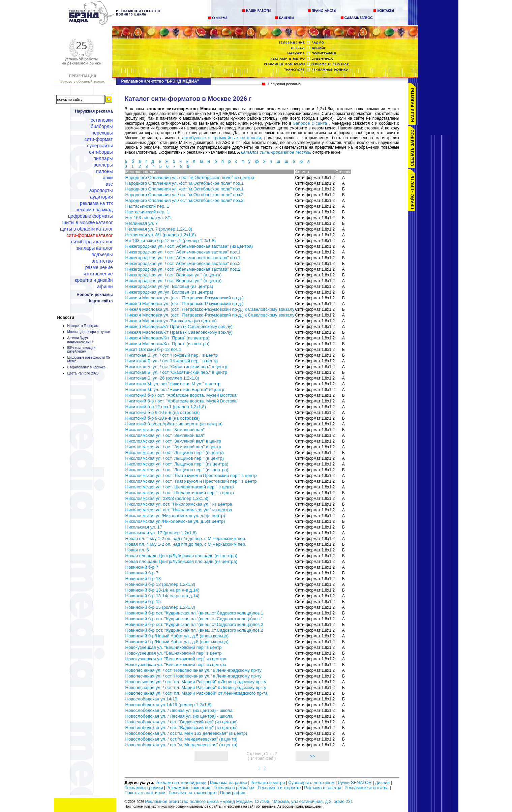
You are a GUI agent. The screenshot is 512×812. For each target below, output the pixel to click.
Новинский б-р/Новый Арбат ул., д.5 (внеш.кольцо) (177, 636)
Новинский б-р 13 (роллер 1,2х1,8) (160, 584)
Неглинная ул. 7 (142, 223)
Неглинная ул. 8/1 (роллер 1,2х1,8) (161, 235)
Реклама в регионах (234, 788)
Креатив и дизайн (94, 280)
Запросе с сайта (310, 123)
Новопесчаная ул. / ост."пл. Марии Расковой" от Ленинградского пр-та (197, 693)
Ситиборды (101, 152)
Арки (108, 178)
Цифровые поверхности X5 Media (89, 359)
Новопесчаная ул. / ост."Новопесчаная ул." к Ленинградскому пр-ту (193, 670)
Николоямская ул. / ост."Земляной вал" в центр (173, 441)
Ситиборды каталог (92, 242)
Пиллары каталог (94, 248)
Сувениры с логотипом (311, 783)
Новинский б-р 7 (142, 567)
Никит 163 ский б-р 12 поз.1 (153, 349)
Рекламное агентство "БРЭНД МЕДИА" (160, 81)
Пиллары (103, 158)
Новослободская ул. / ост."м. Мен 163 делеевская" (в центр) (186, 733)
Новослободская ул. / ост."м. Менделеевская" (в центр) (182, 739)
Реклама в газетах (323, 788)
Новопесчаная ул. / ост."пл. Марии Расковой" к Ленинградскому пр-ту (196, 682)
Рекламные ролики (144, 788)
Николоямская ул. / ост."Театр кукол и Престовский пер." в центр (191, 475)
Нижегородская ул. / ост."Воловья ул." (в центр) (174, 275)
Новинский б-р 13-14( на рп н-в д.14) (162, 590)
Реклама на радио (229, 783)
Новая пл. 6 (137, 550)
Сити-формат (98, 139)
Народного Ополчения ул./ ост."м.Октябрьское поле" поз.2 (185, 195)
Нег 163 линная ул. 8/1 (148, 218)
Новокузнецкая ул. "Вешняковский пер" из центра (176, 659)
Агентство (102, 261)
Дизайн (382, 783)
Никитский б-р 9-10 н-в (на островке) (163, 412)
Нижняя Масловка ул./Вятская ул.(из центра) (171, 321)
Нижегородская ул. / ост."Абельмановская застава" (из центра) (189, 246)
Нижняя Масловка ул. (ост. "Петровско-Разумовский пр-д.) (185, 298)
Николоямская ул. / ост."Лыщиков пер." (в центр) (175, 453)
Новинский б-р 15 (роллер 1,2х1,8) (160, 607)
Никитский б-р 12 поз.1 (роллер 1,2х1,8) (166, 407)
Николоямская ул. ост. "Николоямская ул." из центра (179, 504)
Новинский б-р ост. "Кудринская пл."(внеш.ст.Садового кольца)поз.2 (194, 624)
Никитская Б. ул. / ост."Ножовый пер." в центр (172, 355)
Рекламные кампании (188, 788)
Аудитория (101, 197)
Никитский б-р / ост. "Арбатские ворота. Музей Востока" (182, 395)
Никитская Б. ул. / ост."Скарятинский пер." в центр (176, 367)
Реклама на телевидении (181, 783)
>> (312, 756)
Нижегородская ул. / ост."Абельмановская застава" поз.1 (183, 252)
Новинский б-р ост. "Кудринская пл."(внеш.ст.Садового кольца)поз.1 (194, 613)
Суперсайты (100, 146)
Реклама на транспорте (192, 793)
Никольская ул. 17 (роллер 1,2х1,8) (161, 533)
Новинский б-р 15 (143, 602)
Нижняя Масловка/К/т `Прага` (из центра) (168, 338)
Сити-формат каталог (89, 235)
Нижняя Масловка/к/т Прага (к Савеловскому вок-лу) (179, 326)
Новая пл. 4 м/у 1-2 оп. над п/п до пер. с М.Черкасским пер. (186, 538)
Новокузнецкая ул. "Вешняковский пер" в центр (174, 647)
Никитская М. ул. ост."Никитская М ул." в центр (173, 384)
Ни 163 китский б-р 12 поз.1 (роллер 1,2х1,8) (171, 240)
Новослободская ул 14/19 (151, 699)
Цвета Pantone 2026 (83, 373)
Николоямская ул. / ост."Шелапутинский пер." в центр (180, 487)
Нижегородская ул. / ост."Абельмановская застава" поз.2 (183, 263)
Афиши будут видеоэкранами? (81, 340)
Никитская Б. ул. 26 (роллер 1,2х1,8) (162, 378)
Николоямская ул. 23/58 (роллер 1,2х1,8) (167, 498)
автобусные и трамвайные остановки (221, 138)
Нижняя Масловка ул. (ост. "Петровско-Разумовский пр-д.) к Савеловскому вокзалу (210, 309)
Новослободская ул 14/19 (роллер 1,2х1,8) (169, 705)
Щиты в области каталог (86, 229)
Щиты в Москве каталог (88, 222)
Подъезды (102, 254)
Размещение (99, 267)
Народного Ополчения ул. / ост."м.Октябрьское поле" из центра (190, 177)
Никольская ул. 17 (144, 527)
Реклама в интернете (279, 788)
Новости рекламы (95, 295)
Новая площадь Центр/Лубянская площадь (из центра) (182, 556)
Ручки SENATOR (355, 783)
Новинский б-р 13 (143, 579)
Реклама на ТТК (96, 203)
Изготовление (98, 274)
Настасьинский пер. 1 (147, 206)
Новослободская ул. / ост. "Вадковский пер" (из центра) (182, 722)
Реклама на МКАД (94, 210)
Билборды (102, 126)
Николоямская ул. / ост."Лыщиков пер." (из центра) (177, 464)
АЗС (109, 184)
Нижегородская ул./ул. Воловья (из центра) (169, 286)
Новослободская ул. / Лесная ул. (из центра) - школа (179, 710)
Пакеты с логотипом (145, 793)
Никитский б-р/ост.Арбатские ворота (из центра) (174, 424)
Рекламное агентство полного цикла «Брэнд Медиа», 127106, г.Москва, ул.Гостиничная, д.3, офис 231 (249, 801)
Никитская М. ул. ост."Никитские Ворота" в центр (175, 389)
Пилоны (104, 171)
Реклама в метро (268, 783)
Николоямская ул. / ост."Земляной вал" (165, 430)
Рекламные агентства (367, 788)
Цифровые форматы (91, 216)
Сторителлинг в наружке (87, 367)
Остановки (102, 120)
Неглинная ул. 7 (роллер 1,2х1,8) (159, 229)
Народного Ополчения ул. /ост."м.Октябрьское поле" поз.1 (185, 183)
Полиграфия (232, 793)
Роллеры (103, 165)
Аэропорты (101, 190)
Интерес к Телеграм (83, 326)
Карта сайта (101, 301)
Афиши (105, 287)
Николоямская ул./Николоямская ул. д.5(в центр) (175, 516)
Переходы (102, 133)
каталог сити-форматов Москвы (276, 152)
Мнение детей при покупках (89, 332)
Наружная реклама (94, 111)
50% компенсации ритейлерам (82, 350)
